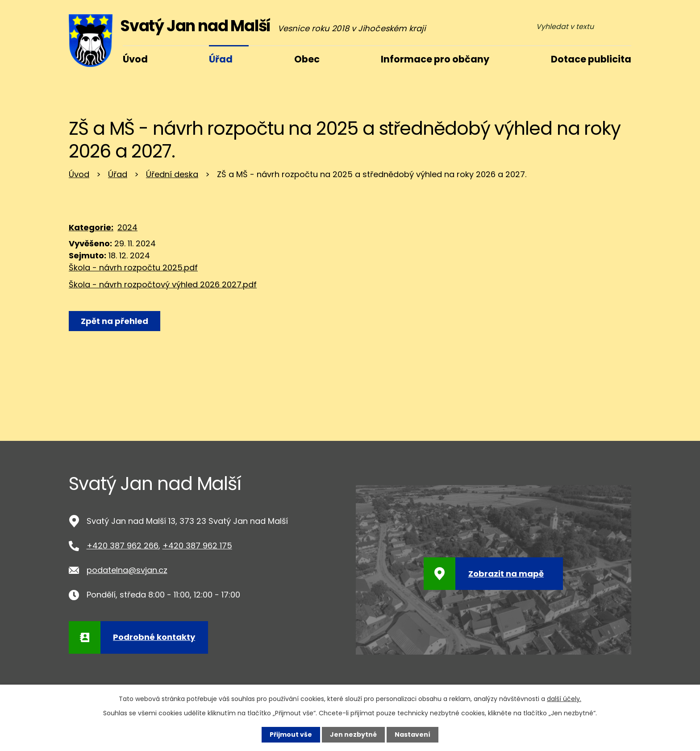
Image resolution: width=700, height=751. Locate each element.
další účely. (564, 699)
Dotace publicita (591, 59)
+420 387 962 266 (123, 546)
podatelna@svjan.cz (127, 570)
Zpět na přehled (115, 321)
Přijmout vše (291, 734)
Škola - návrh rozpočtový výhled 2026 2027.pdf (163, 284)
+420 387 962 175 (197, 546)
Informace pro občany (435, 59)
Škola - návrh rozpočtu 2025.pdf (133, 268)
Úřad (118, 174)
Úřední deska (172, 174)
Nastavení (412, 734)
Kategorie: (91, 227)
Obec (307, 59)
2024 (127, 227)
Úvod (79, 174)
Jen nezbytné (353, 734)
